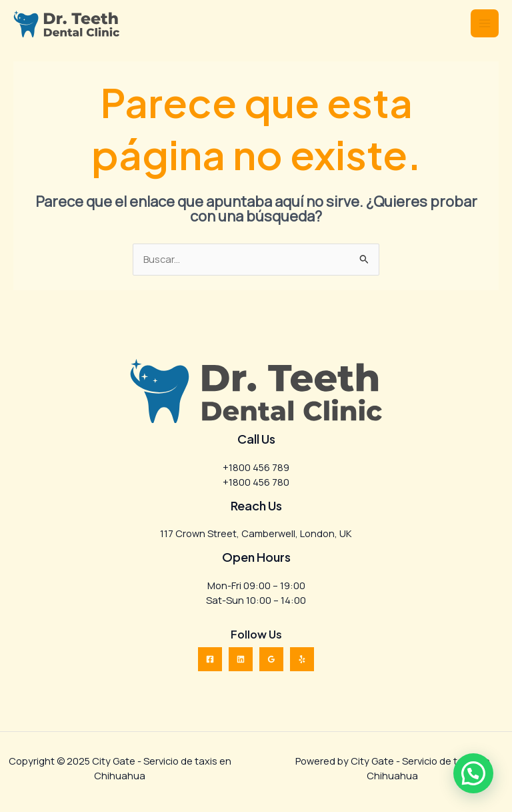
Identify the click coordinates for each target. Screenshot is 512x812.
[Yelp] (302, 659)
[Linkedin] (241, 659)
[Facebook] (210, 659)
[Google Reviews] (271, 659)
